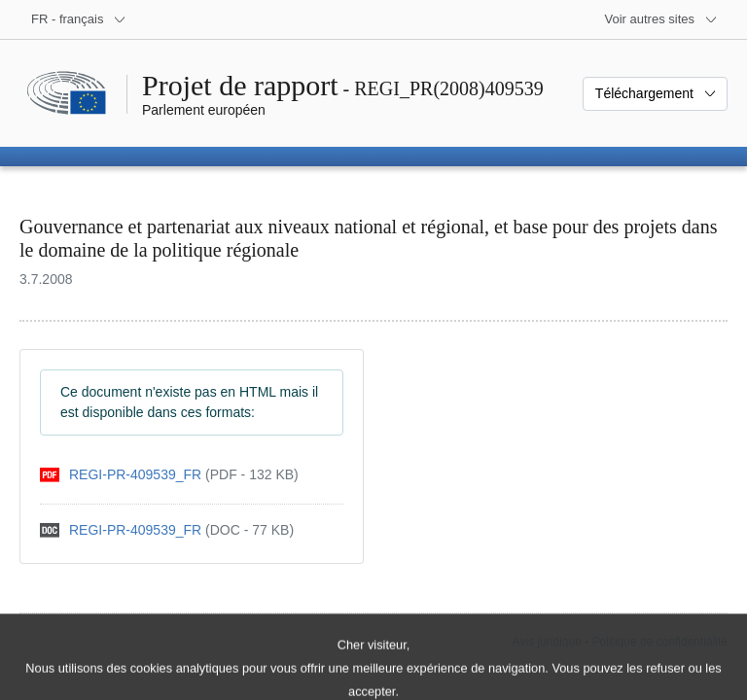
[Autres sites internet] (662, 19)
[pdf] (169, 475)
